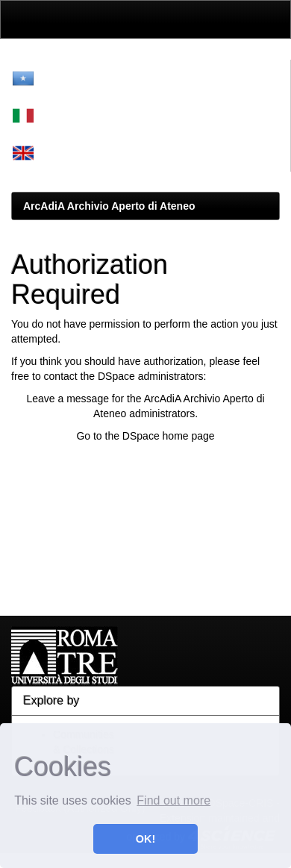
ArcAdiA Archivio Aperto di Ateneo (109, 206)
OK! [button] (145, 839)
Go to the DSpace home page (145, 436)
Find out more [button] (173, 800)
